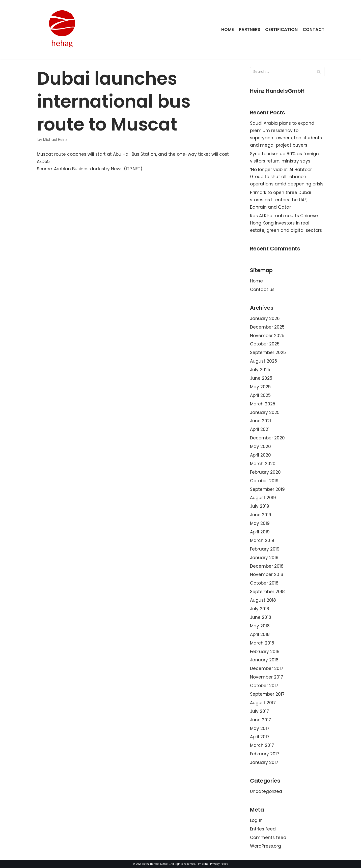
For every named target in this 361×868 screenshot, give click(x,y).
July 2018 (260, 609)
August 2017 (263, 703)
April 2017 (260, 737)
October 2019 (264, 481)
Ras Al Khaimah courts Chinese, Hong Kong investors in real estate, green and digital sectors (286, 223)
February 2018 (265, 652)
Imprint (203, 864)
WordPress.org (266, 846)
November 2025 (267, 336)
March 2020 (263, 464)
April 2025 (260, 395)
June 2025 (261, 378)
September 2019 (267, 489)
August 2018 (263, 600)
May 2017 (260, 728)
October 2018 (264, 583)
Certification (281, 29)
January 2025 (265, 412)
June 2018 (261, 617)
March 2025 (263, 404)
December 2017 (267, 668)
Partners (249, 29)
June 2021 (260, 421)
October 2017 (264, 686)
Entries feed (263, 829)
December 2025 (267, 327)
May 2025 (260, 387)
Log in (256, 820)
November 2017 (267, 677)
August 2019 (263, 498)
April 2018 (260, 634)
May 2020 (260, 446)
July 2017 (259, 711)
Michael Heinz (55, 140)
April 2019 (260, 532)
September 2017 (267, 694)
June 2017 (260, 720)
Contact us (262, 290)
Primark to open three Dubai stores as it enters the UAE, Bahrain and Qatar (281, 200)
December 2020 (267, 438)
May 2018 (260, 626)
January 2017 (264, 762)
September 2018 (267, 592)
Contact (314, 29)
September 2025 (268, 352)
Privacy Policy (219, 864)
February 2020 (265, 472)
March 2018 (262, 643)
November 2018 (267, 574)
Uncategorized (266, 791)
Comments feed (268, 838)
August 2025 (263, 361)
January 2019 (264, 558)
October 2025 (265, 344)
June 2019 (261, 515)
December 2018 (267, 566)
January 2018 (264, 660)
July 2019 (260, 506)
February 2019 (265, 549)
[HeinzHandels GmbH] (62, 30)
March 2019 (262, 540)
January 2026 (265, 318)
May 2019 (260, 523)
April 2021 (260, 429)
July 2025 (260, 370)
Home (227, 29)
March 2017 (262, 745)
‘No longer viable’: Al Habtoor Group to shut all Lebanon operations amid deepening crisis (287, 177)
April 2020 (260, 455)
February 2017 (265, 754)
